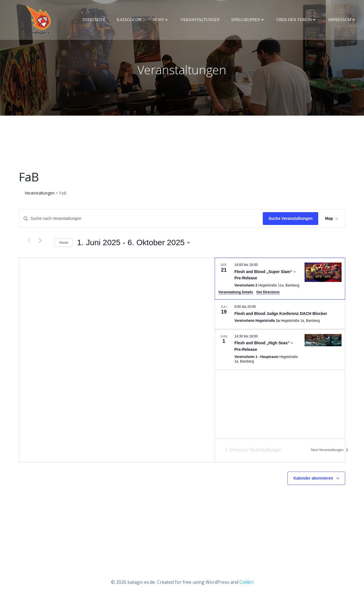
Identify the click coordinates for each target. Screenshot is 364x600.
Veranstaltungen (201, 20)
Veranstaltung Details (236, 294)
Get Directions (268, 294)
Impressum (343, 20)
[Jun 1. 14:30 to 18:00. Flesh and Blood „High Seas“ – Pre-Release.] (280, 351)
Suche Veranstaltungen (290, 220)
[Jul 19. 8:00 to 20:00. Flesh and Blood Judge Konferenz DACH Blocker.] (280, 316)
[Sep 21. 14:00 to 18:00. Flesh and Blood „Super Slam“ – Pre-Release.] (280, 280)
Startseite (95, 20)
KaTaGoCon (130, 20)
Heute (64, 244)
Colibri (246, 583)
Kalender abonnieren (313, 480)
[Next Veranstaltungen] (40, 242)
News (162, 20)
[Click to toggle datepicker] (134, 244)
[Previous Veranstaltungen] (29, 242)
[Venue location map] (117, 361)
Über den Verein (297, 20)
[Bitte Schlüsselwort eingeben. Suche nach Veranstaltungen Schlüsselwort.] (141, 220)
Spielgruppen (249, 20)
